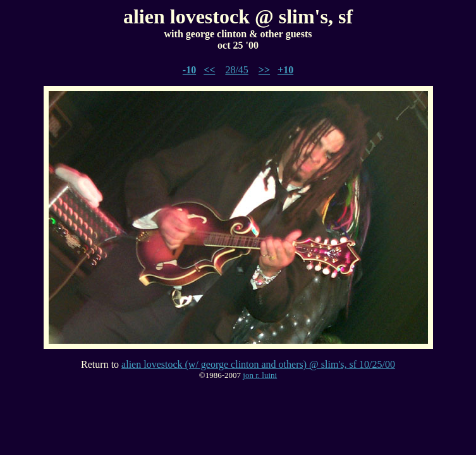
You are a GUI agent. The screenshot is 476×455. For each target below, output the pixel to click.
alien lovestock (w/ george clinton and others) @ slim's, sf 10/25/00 (258, 364)
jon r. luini (260, 375)
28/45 (236, 70)
